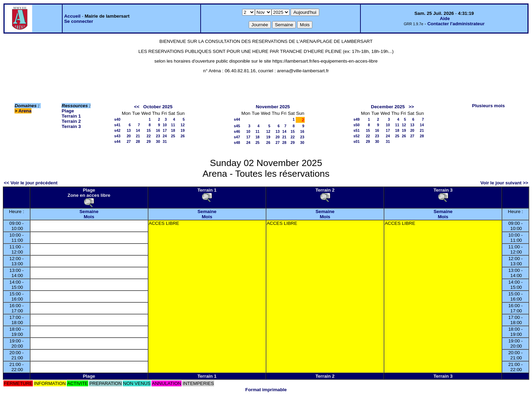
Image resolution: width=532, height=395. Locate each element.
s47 (237, 137)
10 (165, 125)
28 (138, 141)
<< (137, 107)
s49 (357, 119)
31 (165, 141)
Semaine (89, 212)
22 (149, 136)
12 (183, 125)
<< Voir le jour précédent (31, 183)
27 (129, 141)
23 (158, 136)
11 (173, 125)
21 (138, 136)
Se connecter (79, 21)
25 (173, 136)
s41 (117, 125)
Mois (89, 217)
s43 (117, 136)
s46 (237, 131)
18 (173, 130)
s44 (117, 141)
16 (158, 130)
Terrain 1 (71, 116)
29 (149, 141)
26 (183, 136)
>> (411, 107)
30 (158, 141)
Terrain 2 (71, 121)
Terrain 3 (71, 126)
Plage (68, 111)
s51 (357, 130)
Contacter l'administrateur (456, 24)
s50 (357, 125)
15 (149, 130)
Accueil (72, 16)
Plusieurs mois (489, 106)
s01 (357, 141)
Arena (25, 111)
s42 (117, 130)
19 (183, 130)
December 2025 (388, 107)
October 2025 (158, 107)
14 (138, 130)
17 (165, 130)
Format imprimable (266, 390)
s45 (237, 126)
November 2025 (273, 107)
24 (165, 136)
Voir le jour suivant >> (504, 183)
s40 (117, 119)
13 (129, 130)
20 (129, 136)
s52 (357, 136)
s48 (237, 143)
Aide (445, 19)
